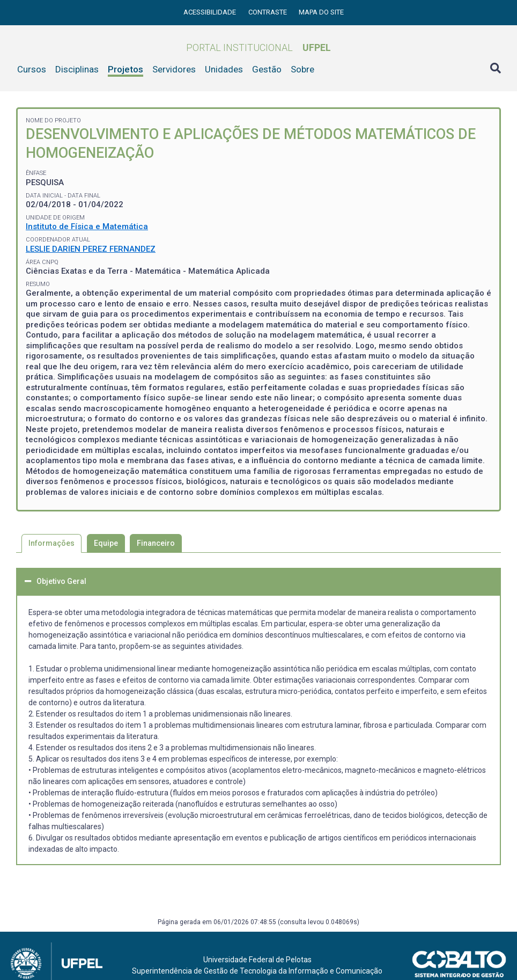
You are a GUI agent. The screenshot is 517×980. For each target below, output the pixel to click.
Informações (51, 543)
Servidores (174, 69)
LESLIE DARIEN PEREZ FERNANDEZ (91, 249)
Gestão (267, 69)
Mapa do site (321, 12)
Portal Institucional (258, 47)
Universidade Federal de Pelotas (257, 960)
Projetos (125, 69)
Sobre (302, 69)
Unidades (224, 69)
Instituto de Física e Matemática (87, 226)
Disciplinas (77, 69)
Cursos (32, 69)
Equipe (106, 543)
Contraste (268, 12)
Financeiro (156, 543)
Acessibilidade (211, 12)
